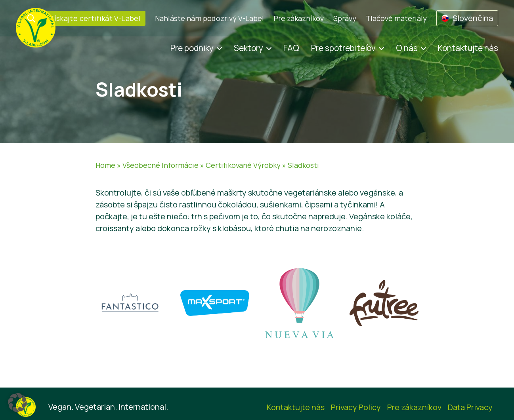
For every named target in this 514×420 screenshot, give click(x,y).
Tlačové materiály (396, 18)
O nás (407, 48)
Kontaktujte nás (468, 48)
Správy (345, 18)
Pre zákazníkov (299, 18)
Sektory (248, 48)
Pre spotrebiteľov (343, 48)
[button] (17, 403)
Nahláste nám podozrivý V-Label (209, 18)
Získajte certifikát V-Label (95, 18)
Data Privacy (470, 407)
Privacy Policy (356, 407)
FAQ (291, 48)
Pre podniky (192, 48)
